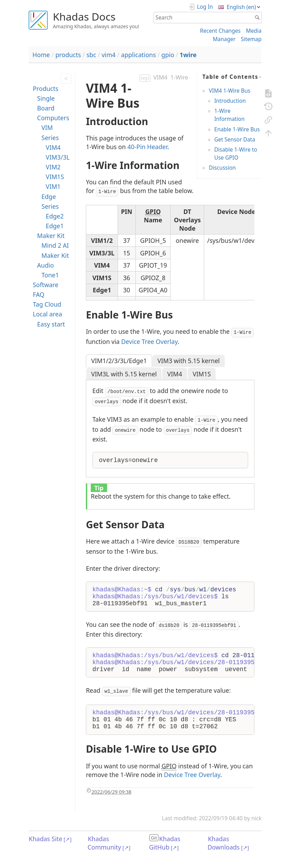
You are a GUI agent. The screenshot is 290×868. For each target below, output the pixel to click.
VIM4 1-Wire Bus (229, 91)
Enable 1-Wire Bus (237, 129)
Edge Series (50, 201)
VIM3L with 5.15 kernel (124, 374)
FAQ (39, 294)
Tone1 (50, 275)
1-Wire (179, 77)
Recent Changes (220, 31)
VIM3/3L (58, 157)
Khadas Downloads (224, 843)
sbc (91, 55)
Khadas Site (46, 839)
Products (46, 89)
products (68, 55)
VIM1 (53, 186)
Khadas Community (104, 843)
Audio (45, 265)
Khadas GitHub (165, 843)
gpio (168, 55)
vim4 (109, 55)
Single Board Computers (53, 108)
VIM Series (50, 132)
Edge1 (55, 226)
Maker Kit (51, 236)
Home (41, 55)
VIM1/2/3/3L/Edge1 (119, 361)
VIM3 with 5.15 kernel (189, 361)
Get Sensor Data (235, 140)
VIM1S (55, 177)
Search (258, 17)
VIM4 (53, 147)
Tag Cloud (47, 304)
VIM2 (53, 167)
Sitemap (251, 39)
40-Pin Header (147, 147)
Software (46, 285)
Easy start (51, 324)
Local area (47, 314)
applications (139, 55)
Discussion (222, 168)
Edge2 (55, 216)
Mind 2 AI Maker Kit (55, 250)
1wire (188, 55)
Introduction (230, 101)
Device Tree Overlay (149, 341)
